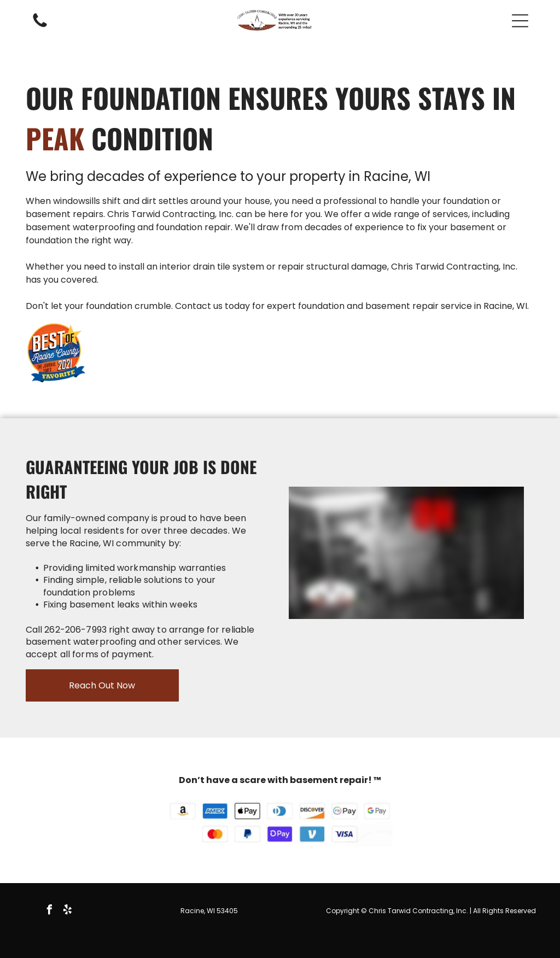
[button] (520, 21)
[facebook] (49, 911)
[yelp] (67, 911)
